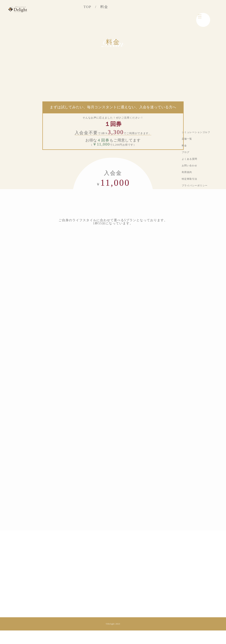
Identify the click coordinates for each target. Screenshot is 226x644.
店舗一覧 (187, 139)
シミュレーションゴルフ (196, 132)
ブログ (186, 152)
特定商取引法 (190, 179)
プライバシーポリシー (195, 186)
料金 (184, 146)
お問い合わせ (190, 166)
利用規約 (187, 172)
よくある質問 (190, 159)
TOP (87, 7)
